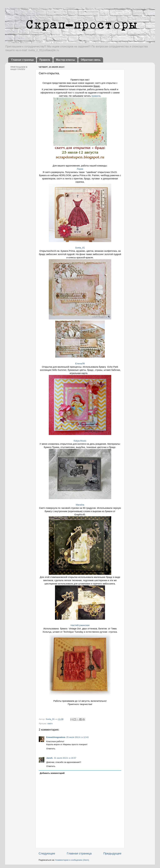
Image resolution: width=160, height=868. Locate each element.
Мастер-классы (65, 60)
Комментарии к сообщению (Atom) (72, 860)
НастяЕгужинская (80, 625)
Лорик (80, 169)
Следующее (47, 853)
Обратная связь (91, 60)
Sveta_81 (80, 248)
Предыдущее (112, 853)
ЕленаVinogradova (56, 737)
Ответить (51, 749)
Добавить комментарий (52, 773)
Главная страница (22, 60)
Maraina (80, 505)
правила (96, 96)
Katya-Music (80, 441)
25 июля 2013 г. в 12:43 (77, 737)
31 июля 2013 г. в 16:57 (65, 758)
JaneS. (50, 758)
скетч (50, 723)
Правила (45, 60)
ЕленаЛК (80, 364)
